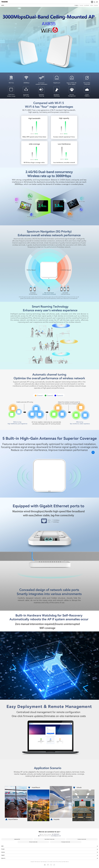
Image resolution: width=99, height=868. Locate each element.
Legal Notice (63, 862)
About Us (3, 858)
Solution (92, 5)
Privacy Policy (59, 862)
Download (96, 5)
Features (77, 5)
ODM (2, 846)
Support (3, 855)
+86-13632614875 (55, 834)
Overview (81, 5)
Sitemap (67, 862)
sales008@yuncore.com (56, 836)
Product (3, 849)
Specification (87, 5)
